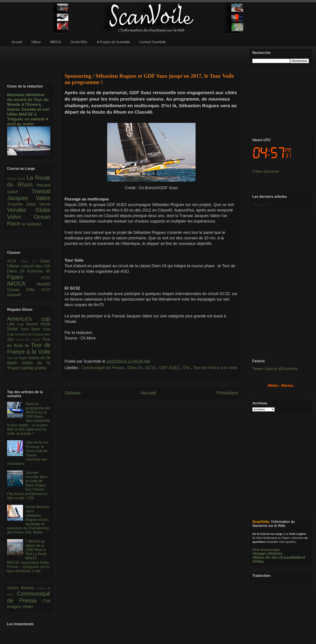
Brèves (29, 588)
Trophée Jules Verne (29, 204)
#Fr (268, 557)
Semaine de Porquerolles (32, 334)
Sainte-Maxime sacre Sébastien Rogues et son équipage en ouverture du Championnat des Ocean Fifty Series (28, 520)
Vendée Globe (29, 210)
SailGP (19, 192)
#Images (259, 553)
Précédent (227, 393)
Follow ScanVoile (266, 171)
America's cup (29, 319)
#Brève (258, 557)
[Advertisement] (151, 57)
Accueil (148, 393)
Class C (30, 261)
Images (15, 607)
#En (275, 557)
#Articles (275, 553)
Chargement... (264, 204)
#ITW (256, 550)
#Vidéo (258, 561)
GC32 (151, 368)
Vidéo (28, 607)
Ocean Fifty (24, 290)
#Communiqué (270, 550)
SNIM (14, 329)
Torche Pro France (29, 340)
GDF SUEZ (170, 368)
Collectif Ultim (32, 266)
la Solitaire (32, 224)
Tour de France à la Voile (215, 368)
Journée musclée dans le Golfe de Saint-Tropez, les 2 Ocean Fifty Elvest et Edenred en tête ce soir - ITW (27, 485)
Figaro (24, 277)
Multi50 (44, 284)
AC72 (14, 261)
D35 (47, 266)
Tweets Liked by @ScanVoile (275, 369)
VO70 (46, 290)
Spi (11, 339)
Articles (14, 588)
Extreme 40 (39, 271)
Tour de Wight (17, 358)
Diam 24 (135, 368)
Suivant (72, 393)
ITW (187, 368)
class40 (14, 295)
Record (44, 185)
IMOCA (22, 284)
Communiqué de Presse (103, 368)
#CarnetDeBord (292, 557)
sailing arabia (34, 368)
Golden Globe (17, 179)
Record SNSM (38, 324)
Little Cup (17, 324)
